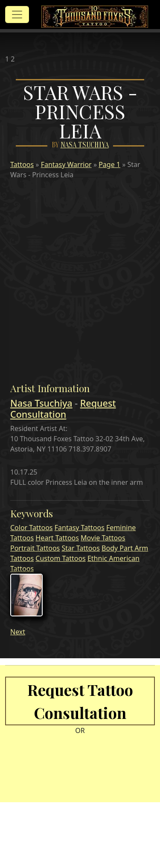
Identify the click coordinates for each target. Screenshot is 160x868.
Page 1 (109, 164)
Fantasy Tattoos (80, 528)
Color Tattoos (32, 528)
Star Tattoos (80, 548)
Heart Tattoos (57, 538)
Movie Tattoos (103, 538)
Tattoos (22, 164)
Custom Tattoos (60, 558)
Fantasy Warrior (66, 164)
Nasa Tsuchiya (85, 145)
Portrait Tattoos (35, 548)
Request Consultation (63, 409)
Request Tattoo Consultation (80, 701)
